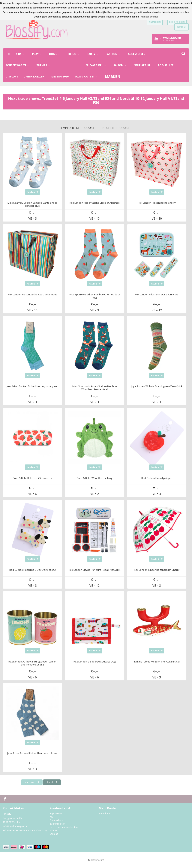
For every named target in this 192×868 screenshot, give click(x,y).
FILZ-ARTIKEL (97, 65)
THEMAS (44, 65)
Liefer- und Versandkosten (64, 827)
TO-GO (74, 54)
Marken (113, 77)
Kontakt (52, 782)
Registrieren (177, 22)
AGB (52, 817)
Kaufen (33, 192)
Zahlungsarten (57, 824)
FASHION (114, 54)
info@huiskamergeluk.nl (15, 826)
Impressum (32, 782)
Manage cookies (150, 17)
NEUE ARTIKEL (143, 65)
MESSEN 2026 (60, 77)
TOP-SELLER (166, 65)
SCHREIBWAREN (18, 65)
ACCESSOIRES (139, 54)
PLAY (38, 54)
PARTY (93, 54)
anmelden (155, 22)
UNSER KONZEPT (35, 77)
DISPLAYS (12, 77)
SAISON (121, 65)
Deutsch (181, 27)
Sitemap (54, 834)
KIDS (21, 54)
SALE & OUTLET (87, 77)
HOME (55, 54)
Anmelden (104, 814)
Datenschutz (56, 820)
